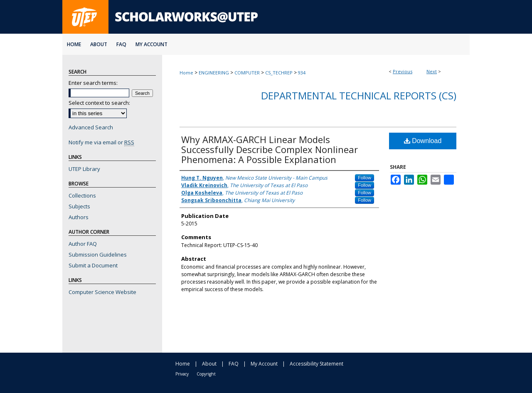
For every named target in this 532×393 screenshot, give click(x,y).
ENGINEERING (214, 73)
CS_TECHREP (279, 73)
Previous (403, 71)
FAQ (234, 364)
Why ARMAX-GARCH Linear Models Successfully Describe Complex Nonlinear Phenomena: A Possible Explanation (270, 149)
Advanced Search (91, 127)
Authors (79, 217)
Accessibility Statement (316, 364)
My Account (264, 364)
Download (423, 141)
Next (432, 71)
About (209, 364)
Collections (82, 195)
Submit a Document (93, 265)
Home (186, 73)
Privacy (182, 374)
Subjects (79, 206)
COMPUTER (247, 73)
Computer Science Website (102, 292)
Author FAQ (83, 244)
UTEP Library (84, 169)
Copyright (206, 374)
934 (302, 73)
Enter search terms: (93, 83)
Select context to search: (99, 103)
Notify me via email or (101, 142)
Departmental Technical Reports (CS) (359, 95)
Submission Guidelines (98, 255)
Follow (365, 178)
